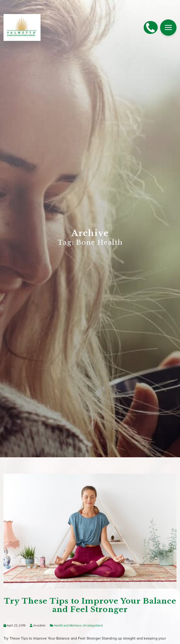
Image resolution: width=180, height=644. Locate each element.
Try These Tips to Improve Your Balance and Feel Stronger (90, 605)
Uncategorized (93, 626)
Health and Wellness (68, 626)
